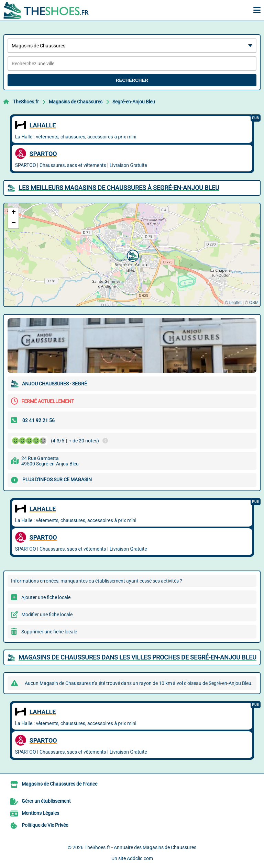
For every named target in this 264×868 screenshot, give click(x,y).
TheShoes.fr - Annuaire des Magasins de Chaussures (140, 847)
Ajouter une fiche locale (46, 597)
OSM (254, 303)
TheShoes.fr (26, 102)
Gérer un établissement (46, 801)
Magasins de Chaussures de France (59, 784)
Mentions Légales (40, 813)
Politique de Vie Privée (45, 825)
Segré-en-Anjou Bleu (134, 102)
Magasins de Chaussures (76, 102)
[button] (132, 255)
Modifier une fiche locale (47, 615)
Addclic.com (140, 858)
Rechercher (132, 80)
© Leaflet (233, 303)
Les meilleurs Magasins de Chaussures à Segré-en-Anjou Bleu (119, 188)
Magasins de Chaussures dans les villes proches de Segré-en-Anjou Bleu (137, 657)
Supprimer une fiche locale (49, 632)
